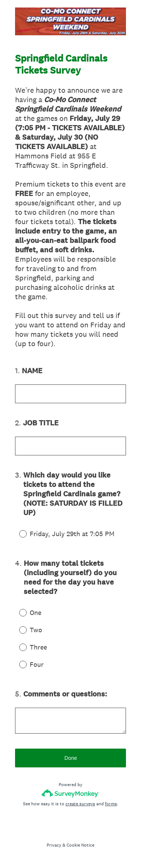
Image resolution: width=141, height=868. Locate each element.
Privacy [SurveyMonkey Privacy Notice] (54, 845)
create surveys (80, 804)
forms (111, 804)
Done (71, 758)
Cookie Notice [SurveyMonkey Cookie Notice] (80, 845)
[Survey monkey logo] (70, 793)
